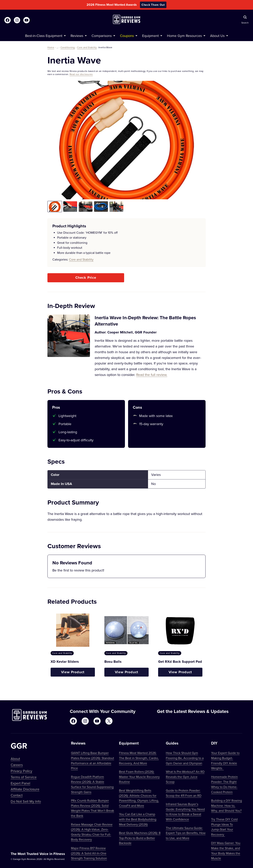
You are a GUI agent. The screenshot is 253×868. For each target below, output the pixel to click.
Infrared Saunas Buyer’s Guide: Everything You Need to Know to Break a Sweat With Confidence (185, 812)
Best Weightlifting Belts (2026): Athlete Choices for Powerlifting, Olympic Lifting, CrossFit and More (139, 798)
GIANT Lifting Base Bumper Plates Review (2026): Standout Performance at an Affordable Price (93, 760)
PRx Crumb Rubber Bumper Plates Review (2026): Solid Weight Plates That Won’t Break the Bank (93, 808)
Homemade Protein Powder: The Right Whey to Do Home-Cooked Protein (224, 784)
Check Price (86, 278)
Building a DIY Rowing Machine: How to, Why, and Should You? (227, 805)
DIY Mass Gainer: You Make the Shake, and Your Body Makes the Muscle (226, 851)
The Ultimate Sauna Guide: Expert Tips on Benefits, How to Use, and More (186, 833)
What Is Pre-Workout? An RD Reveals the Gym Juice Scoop (185, 777)
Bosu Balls (113, 662)
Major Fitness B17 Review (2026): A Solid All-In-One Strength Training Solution (89, 853)
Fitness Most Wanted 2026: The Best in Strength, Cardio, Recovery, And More (139, 758)
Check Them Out (153, 5)
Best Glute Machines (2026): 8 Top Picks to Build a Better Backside (140, 838)
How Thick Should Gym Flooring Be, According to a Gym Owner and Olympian (185, 758)
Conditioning (68, 47)
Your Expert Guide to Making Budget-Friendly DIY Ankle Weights (225, 760)
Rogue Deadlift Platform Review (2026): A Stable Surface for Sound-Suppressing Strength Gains (92, 784)
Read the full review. (152, 375)
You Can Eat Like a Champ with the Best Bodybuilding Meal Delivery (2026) (138, 819)
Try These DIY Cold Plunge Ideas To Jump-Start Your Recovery (224, 827)
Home (51, 47)
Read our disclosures (81, 74)
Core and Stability (87, 47)
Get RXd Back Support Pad (180, 662)
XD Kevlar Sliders (65, 662)
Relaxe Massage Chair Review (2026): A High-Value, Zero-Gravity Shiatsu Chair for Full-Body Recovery (92, 832)
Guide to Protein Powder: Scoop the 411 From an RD (184, 793)
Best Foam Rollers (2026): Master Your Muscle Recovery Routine (139, 777)
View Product (73, 672)
